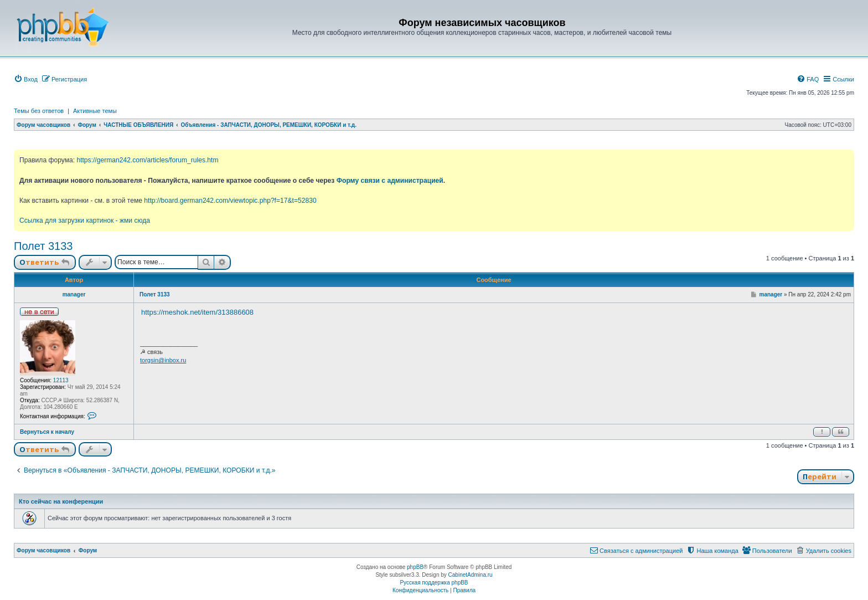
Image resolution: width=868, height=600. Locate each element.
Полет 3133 (43, 246)
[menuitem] (26, 79)
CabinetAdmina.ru (471, 575)
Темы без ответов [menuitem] (39, 111)
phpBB (415, 567)
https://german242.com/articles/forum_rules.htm (147, 160)
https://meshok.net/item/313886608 (197, 312)
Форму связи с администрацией (390, 181)
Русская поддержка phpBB (434, 583)
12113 (61, 380)
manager (74, 294)
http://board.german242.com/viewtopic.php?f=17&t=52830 (230, 201)
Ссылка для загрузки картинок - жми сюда (85, 220)
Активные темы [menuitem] (95, 111)
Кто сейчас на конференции (61, 501)
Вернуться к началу (47, 432)
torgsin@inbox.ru (163, 360)
